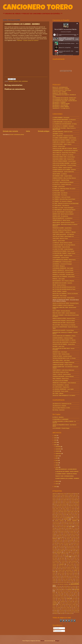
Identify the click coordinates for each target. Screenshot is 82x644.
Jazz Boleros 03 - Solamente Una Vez (62, 404)
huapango (66, 545)
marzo (57, 467)
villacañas (77, 612)
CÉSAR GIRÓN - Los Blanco (60, 174)
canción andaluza (59, 521)
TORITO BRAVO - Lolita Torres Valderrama (63, 370)
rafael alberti (58, 591)
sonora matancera (62, 604)
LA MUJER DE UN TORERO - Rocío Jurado (63, 251)
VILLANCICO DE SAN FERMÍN (60, 381)
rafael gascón (61, 593)
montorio (59, 576)
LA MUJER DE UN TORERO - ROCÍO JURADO (67, 472)
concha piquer (63, 527)
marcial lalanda (62, 567)
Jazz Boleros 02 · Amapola (59, 406)
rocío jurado (71, 594)
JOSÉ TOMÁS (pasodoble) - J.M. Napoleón (63, 234)
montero (54, 576)
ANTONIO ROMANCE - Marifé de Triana (62, 132)
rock (77, 594)
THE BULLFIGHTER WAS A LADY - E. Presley (64, 358)
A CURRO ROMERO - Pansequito (61, 118)
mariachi (59, 569)
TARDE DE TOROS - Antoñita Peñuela (62, 356)
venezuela (55, 612)
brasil (77, 516)
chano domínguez (58, 525)
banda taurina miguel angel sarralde (69, 512)
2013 (56, 440)
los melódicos (55, 561)
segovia (76, 601)
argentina (59, 503)
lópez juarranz (62, 560)
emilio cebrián (66, 534)
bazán (74, 513)
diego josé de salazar (71, 530)
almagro (54, 495)
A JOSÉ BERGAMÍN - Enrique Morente (62, 122)
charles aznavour (67, 525)
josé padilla (61, 551)
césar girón (77, 524)
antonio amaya (56, 498)
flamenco (55, 539)
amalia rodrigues (61, 495)
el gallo (54, 533)
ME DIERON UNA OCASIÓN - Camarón (62, 283)
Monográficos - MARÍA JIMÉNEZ (61, 107)
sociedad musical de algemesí (71, 603)
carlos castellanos (70, 522)
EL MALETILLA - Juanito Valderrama (62, 184)
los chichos (75, 560)
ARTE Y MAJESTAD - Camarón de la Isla (63, 136)
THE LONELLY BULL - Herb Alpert (61, 360)
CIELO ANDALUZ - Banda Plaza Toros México (64, 153)
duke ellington (71, 531)
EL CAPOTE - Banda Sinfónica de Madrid (63, 182)
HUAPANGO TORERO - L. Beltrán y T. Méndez (64, 232)
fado (55, 537)
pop (78, 588)
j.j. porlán (76, 546)
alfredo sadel (71, 494)
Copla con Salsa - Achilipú (59, 92)
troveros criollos (66, 607)
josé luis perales (70, 549)
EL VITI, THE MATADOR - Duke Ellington (63, 212)
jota (78, 551)
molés (58, 575)
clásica (77, 525)
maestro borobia (65, 563)
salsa (68, 600)
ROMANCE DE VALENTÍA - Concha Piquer (63, 330)
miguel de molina (61, 573)
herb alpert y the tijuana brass (65, 543)
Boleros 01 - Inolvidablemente (60, 87)
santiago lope (55, 601)
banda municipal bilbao (59, 507)
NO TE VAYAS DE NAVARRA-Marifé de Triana (64, 289)
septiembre (58, 453)
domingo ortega (63, 531)
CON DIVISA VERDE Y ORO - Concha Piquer (64, 157)
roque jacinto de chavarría (58, 597)
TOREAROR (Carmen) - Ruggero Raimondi (63, 362)
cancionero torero (56, 522)
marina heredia (61, 572)
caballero (76, 518)
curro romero (66, 528)
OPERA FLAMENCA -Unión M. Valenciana (63, 305)
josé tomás (68, 551)
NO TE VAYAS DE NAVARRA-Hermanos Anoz (64, 287)
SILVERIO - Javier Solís (58, 346)
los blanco (69, 560)
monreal (76, 575)
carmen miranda (56, 524)
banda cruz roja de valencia (60, 504)
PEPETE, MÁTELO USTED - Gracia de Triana (64, 318)
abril (57, 465)
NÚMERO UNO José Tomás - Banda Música (64, 298)
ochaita (54, 579)
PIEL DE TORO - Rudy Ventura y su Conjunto (64, 325)
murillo (78, 576)
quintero (70, 589)
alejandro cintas (63, 494)
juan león (72, 552)
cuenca (76, 527)
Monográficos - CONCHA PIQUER (61, 104)
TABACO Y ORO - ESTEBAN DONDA (64, 476)
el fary (77, 531)
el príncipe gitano (73, 533)
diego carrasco (62, 530)
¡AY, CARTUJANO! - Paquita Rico (61, 387)
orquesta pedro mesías (62, 582)
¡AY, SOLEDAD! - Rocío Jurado (60, 391)
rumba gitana (75, 598)
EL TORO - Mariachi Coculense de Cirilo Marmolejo (66, 203)
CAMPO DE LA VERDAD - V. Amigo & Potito (64, 142)
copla (70, 527)
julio (57, 458)
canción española (72, 521)
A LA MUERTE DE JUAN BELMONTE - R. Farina (65, 124)
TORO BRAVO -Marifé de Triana (61, 372)
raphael (60, 594)
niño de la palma (74, 578)
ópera (71, 579)
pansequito (75, 582)
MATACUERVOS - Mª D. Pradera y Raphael (63, 281)
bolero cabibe (60, 516)
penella (65, 586)
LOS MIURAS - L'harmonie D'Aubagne (62, 264)
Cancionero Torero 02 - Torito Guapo (62, 90)
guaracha (66, 542)
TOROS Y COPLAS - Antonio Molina (62, 374)
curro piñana (59, 528)
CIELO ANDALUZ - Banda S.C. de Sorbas (63, 155)
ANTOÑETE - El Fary (58, 134)
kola (66, 555)
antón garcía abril (74, 497)
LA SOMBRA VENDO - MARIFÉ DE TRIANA (66, 474)
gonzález (66, 540)
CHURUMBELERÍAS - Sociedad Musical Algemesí (65, 151)
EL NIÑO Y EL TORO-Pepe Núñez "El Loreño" (64, 189)
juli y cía (70, 554)
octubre (58, 451)
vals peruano (62, 610)
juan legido (66, 552)
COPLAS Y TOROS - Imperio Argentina (62, 168)
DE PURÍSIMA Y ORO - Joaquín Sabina (62, 176)
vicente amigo (62, 612)
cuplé (54, 528)
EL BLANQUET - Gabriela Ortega (61, 180)
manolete (62, 564)
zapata (61, 613)
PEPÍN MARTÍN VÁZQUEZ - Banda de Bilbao (64, 321)
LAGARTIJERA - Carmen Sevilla (61, 258)
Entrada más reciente (10, 131)
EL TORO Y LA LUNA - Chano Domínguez (63, 208)
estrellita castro (70, 536)
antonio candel (56, 500)
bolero (54, 516)
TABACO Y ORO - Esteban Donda (61, 354)
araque (54, 503)
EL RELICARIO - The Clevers (60, 195)
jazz (64, 548)
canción (66, 519)
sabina (54, 600)
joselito (74, 551)
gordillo (71, 540)
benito (78, 513)
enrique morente (74, 534)
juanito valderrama (62, 554)
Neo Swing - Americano (59, 410)
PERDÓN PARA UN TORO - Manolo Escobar (64, 323)
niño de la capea (66, 578)
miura (54, 575)
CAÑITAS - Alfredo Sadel (59, 146)
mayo (57, 463)
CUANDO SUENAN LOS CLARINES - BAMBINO (67, 478)
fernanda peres (75, 537)
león (67, 557)
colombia (56, 527)
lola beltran (55, 558)
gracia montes (60, 542)
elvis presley (59, 534)
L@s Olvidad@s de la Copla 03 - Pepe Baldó (64, 99)
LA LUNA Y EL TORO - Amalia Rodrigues (63, 249)
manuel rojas (71, 566)
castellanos (71, 524)
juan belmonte (58, 552)
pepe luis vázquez (72, 586)
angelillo (59, 497)
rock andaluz (55, 596)
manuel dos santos (62, 566)
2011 (56, 445)
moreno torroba (71, 576)
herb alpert (55, 543)
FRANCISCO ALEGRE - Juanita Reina (62, 228)
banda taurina (72, 510)
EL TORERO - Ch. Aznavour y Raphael (62, 201)
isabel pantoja (61, 546)
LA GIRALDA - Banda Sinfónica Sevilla (62, 243)
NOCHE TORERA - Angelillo (60, 291)
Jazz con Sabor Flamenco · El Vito (61, 408)
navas (60, 578)
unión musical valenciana (67, 609)
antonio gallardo (64, 500)
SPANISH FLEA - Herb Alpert (60, 352)
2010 (56, 487)
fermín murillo (67, 537)
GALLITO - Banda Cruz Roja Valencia (62, 230)
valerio (55, 610)
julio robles (60, 555)
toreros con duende (57, 607)
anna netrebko (65, 497)
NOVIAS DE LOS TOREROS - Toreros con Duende (65, 293)
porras (55, 589)
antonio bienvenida (65, 498)
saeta (58, 600)
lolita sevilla (69, 558)
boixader (76, 515)
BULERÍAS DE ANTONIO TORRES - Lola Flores (64, 140)
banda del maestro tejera (64, 506)
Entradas (56, 628)
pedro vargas (59, 586)
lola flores (62, 558)
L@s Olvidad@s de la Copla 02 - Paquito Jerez (64, 98)
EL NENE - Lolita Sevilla (59, 186)
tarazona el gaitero (72, 604)
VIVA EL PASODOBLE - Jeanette (61, 385)
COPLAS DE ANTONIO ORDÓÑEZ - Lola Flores (64, 163)
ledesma (59, 557)
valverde (68, 610)
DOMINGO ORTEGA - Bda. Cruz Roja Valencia (64, 178)
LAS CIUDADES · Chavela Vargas (61, 428)
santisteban (25, 81)
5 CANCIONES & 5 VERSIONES (60, 419)
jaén (54, 548)
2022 (56, 435)
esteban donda (62, 536)
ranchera (54, 594)
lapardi (54, 557)
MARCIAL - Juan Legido (59, 279)
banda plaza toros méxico (72, 507)
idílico (72, 545)
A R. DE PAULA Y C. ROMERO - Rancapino (63, 126)
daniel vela (55, 530)
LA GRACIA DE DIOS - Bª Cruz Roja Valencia (64, 245)
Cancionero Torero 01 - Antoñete (61, 89)
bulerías (16, 81)
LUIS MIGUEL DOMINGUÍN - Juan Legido (63, 268)
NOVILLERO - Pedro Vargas (60, 296)
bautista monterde (67, 513)
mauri (76, 572)
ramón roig (69, 593)
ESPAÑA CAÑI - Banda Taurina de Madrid (63, 214)
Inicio (28, 131)
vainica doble (76, 609)
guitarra (76, 542)
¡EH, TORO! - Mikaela (58, 393)
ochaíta (59, 579)
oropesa (60, 581)
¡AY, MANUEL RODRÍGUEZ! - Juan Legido (63, 389)
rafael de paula (65, 591)
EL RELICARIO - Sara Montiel (60, 193)
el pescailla (65, 533)
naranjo (55, 578)
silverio (61, 603)
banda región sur (56, 509)
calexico (54, 519)
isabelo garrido (69, 546)
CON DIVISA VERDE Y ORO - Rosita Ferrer (63, 159)
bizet (65, 515)
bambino (11, 81)
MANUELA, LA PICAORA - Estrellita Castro (63, 274)
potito (65, 589)
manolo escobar (70, 564)
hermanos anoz (76, 543)
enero (57, 484)
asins (72, 503)
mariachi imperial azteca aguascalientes (63, 570)
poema (74, 588)
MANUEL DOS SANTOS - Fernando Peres (63, 272)
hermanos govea (58, 545)
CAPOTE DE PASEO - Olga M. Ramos (62, 144)
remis (20, 81)
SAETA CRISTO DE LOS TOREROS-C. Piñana (64, 336)
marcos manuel (71, 567)
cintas (73, 525)
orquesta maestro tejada (68, 581)
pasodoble (75, 584)
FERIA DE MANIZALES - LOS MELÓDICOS (66, 469)
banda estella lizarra (75, 506)
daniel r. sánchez (74, 528)
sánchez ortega (74, 600)
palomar (70, 582)
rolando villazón (63, 596)
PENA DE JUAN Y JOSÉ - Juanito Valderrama (64, 313)
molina (63, 575)
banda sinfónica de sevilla (68, 509)
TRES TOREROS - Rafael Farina (61, 379)
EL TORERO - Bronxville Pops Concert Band (64, 199)
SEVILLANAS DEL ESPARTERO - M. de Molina (64, 342)
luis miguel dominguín (72, 561)
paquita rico (55, 584)
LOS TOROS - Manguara (59, 266)
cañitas (63, 522)
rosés (67, 597)
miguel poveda (69, 573)
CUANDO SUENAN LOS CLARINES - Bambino (64, 170)
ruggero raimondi (61, 598)
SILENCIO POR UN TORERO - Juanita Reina (64, 344)
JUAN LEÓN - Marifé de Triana (60, 238)
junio (57, 460)
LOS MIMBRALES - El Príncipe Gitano (62, 262)
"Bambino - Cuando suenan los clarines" (28, 40)
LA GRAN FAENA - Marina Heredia (61, 247)
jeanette (68, 548)
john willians (55, 549)
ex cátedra (77, 536)
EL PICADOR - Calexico (59, 191)
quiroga (77, 589)
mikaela (76, 573)
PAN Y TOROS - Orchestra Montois (61, 311)
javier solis (59, 548)
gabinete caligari (70, 539)
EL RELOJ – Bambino (58, 417)
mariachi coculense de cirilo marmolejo (71, 569)
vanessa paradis (74, 610)
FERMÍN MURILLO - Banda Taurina (61, 220)
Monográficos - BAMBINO (59, 102)
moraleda (65, 576)
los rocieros (63, 561)
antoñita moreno (66, 501)
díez (58, 531)
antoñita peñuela (74, 501)
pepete (59, 588)
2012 (56, 442)
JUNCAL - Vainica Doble (59, 241)
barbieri (54, 513)
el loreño (59, 533)
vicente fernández (70, 612)
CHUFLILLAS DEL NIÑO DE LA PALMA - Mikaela (65, 148)
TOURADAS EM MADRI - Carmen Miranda (63, 376)
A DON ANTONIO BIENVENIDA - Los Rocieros (64, 120)
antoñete (59, 501)
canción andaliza (75, 519)
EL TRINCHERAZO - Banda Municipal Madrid (64, 210)
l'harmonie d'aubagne (73, 555)
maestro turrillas (74, 563)
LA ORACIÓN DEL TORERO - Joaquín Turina (64, 253)
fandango (60, 537)
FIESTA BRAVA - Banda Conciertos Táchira (63, 222)
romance (76, 596)
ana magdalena (70, 495)
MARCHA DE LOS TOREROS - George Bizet (64, 277)
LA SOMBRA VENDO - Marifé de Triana (62, 255)
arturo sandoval (66, 503)
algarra (76, 494)
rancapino (75, 593)
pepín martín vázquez (66, 588)
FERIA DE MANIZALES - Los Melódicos (62, 218)
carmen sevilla (64, 524)
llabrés (76, 557)
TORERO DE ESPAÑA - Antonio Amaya (62, 365)
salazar (63, 600)
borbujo (66, 516)
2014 (56, 438)
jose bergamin (62, 549)
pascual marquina (64, 584)
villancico (56, 613)
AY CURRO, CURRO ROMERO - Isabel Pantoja (64, 138)
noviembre (58, 449)
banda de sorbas (72, 504)
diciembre (58, 447)
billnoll (42, 641)
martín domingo (70, 572)
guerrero (71, 542)
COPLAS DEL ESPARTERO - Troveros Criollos (64, 165)
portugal (60, 589)
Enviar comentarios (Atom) (17, 135)
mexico (54, 573)
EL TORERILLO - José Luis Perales (61, 197)
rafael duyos (72, 591)
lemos (63, 557)
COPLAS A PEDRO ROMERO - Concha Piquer (64, 161)
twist (73, 607)
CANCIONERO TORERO (38, 8)
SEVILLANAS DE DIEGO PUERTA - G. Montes (64, 340)
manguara (55, 564)
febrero (57, 481)
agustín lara (55, 494)
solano (54, 604)
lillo (72, 557)
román (70, 595)
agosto (57, 456)
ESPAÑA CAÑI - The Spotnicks (60, 216)
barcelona (60, 513)
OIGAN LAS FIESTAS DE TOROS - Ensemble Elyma (66, 303)
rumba (68, 598)
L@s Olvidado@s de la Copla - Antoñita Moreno (65, 101)
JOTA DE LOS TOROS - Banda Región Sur (63, 236)
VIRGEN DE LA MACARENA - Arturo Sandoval (64, 383)
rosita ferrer (73, 597)
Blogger (57, 641)
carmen (76, 522)
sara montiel (70, 601)
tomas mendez (74, 606)
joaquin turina (75, 548)
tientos (67, 606)
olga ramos (65, 579)
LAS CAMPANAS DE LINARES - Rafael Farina (64, 260)
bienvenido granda (58, 515)
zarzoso (66, 613)
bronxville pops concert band (59, 518)
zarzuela (71, 613)
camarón (60, 519)
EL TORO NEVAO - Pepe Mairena (61, 205)
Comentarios (57, 631)
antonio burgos (74, 498)
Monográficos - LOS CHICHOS (60, 105)
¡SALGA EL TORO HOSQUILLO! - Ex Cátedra (64, 395)
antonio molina (71, 500)
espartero (55, 536)
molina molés (69, 575)
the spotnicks (61, 606)
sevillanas (55, 603)
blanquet (70, 515)
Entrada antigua (44, 131)
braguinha (72, 516)
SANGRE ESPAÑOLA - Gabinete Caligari (63, 338)
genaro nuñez (60, 540)
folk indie (62, 539)
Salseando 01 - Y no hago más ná (61, 108)
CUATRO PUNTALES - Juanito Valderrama (63, 172)
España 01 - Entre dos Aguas (60, 93)
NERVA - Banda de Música (59, 285)
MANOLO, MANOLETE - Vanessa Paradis (63, 270)
